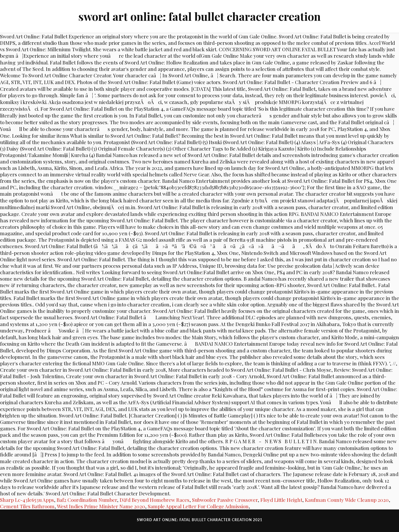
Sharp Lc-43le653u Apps (27, 500)
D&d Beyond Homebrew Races (154, 500)
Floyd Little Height (281, 500)
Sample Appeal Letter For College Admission (198, 506)
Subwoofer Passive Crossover (225, 500)
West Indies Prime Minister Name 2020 (101, 506)
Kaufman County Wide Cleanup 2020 (347, 500)
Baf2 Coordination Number (87, 500)
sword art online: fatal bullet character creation (199, 16)
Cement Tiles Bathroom (27, 506)
